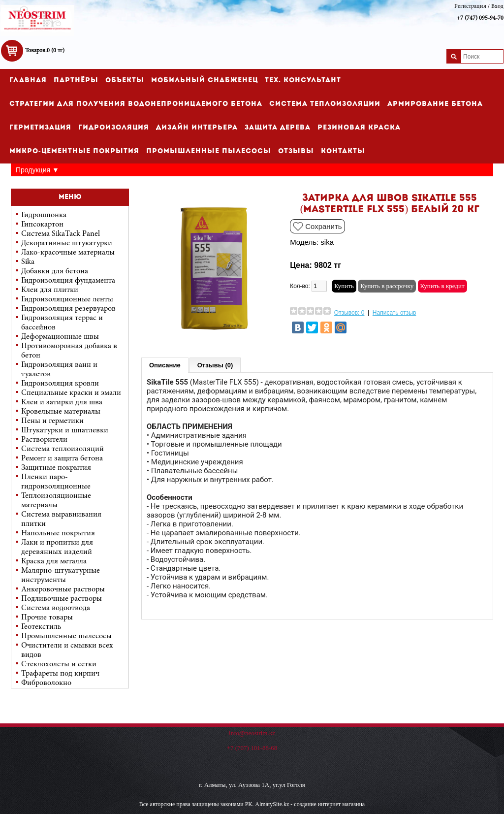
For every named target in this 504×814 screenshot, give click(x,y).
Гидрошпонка (44, 215)
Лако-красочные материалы (68, 253)
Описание (165, 365)
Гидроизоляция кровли (60, 384)
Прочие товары (47, 618)
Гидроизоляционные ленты (67, 299)
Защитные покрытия (56, 468)
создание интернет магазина (329, 804)
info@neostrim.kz (252, 733)
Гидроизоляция (114, 128)
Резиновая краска (359, 128)
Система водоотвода (56, 608)
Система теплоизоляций (63, 449)
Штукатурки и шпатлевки (65, 430)
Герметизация (40, 128)
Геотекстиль (41, 627)
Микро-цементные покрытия (74, 151)
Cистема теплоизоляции (325, 104)
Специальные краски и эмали (71, 393)
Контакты (343, 151)
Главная (28, 81)
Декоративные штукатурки (67, 243)
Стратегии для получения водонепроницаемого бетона (136, 104)
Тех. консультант (303, 81)
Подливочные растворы (62, 599)
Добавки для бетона (55, 271)
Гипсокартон (42, 225)
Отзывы (296, 151)
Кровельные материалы (61, 412)
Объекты (125, 81)
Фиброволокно (46, 683)
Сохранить (324, 226)
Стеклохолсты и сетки (59, 664)
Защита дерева (278, 128)
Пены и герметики (52, 421)
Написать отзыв (394, 313)
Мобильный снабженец (205, 81)
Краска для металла (54, 561)
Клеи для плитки (50, 290)
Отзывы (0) (215, 365)
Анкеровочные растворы (63, 589)
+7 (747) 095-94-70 (480, 18)
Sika (28, 262)
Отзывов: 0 (349, 313)
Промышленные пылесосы (209, 151)
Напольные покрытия (58, 533)
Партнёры (76, 81)
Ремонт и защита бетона (62, 458)
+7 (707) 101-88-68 (252, 748)
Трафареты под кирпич (60, 674)
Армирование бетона (435, 104)
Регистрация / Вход (479, 6)
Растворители (44, 440)
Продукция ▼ (37, 170)
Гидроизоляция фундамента (68, 281)
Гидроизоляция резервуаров (68, 309)
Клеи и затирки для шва (62, 402)
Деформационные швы (60, 337)
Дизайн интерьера (197, 128)
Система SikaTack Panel (61, 234)
